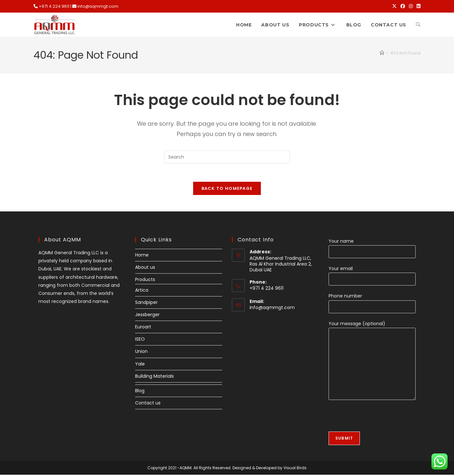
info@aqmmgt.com (98, 6)
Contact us (148, 404)
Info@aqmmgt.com (272, 309)
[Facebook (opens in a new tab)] (403, 6)
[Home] (382, 53)
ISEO (140, 341)
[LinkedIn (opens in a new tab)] (418, 6)
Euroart (143, 328)
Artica (142, 291)
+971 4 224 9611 (54, 6)
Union (141, 353)
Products (145, 281)
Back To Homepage (227, 190)
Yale (140, 365)
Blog (140, 392)
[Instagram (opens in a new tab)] (411, 6)
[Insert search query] (227, 157)
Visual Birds (295, 469)
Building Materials (154, 377)
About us (145, 269)
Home (142, 256)
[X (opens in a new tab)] (394, 6)
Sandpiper (146, 304)
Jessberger (147, 316)
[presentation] (378, 420)
